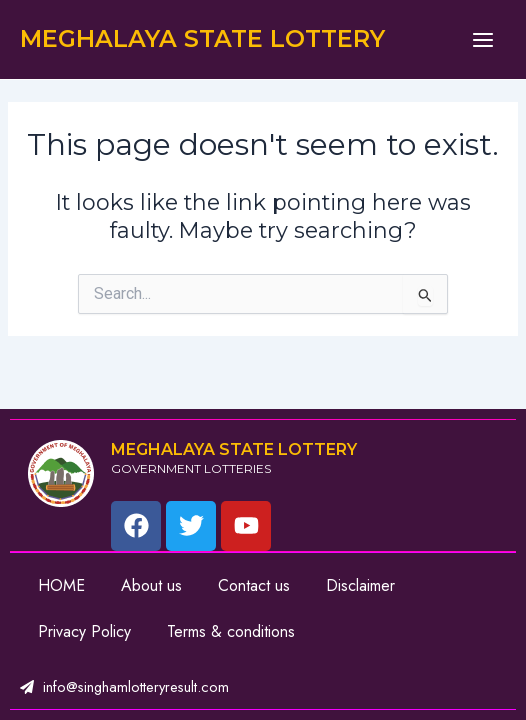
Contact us (254, 585)
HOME (61, 585)
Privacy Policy (84, 631)
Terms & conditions (231, 631)
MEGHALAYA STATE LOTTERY (202, 38)
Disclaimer (360, 585)
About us (151, 585)
